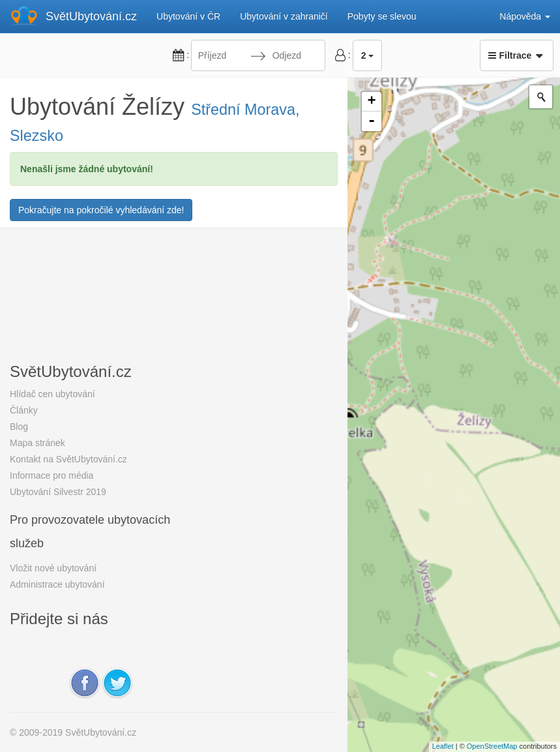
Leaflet (443, 746)
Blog (19, 427)
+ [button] (371, 102)
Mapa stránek (37, 443)
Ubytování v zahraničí (284, 16)
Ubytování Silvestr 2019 (58, 492)
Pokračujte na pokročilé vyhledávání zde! (101, 210)
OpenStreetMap (492, 746)
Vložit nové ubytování (53, 568)
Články (24, 410)
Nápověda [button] (525, 16)
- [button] (372, 121)
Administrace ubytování (57, 584)
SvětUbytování (91, 16)
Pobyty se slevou (382, 16)
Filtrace (517, 55)
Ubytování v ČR (188, 16)
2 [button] (368, 55)
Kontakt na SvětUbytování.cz (68, 459)
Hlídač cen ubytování (52, 394)
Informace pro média (52, 475)
